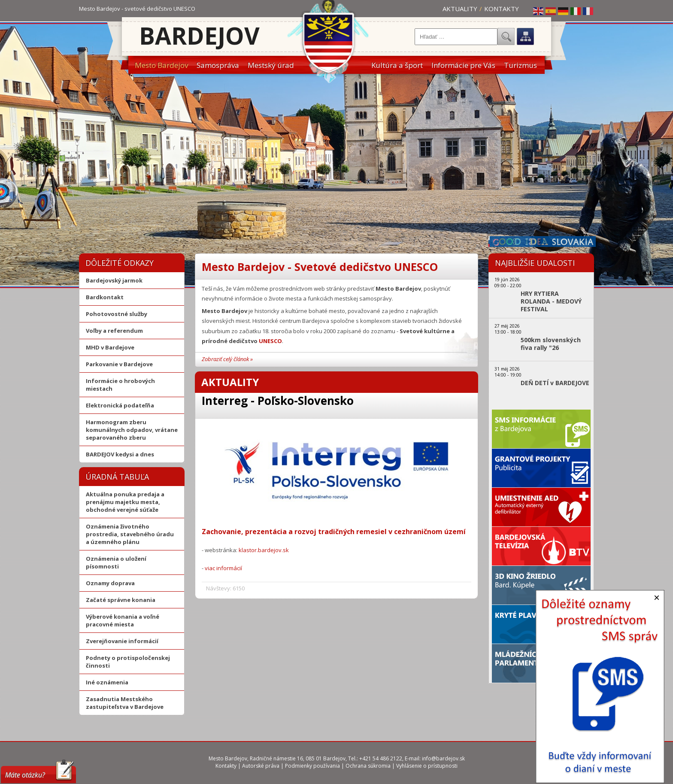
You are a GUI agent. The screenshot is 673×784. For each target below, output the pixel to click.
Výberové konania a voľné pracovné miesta (123, 620)
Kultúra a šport (397, 65)
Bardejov (199, 35)
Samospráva (218, 65)
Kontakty (502, 9)
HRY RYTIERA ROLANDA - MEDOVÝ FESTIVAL (551, 301)
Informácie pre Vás (463, 65)
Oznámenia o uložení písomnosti (116, 562)
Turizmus (520, 65)
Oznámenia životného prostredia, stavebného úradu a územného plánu (130, 534)
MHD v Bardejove (110, 347)
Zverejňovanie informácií (122, 641)
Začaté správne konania (121, 600)
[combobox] (456, 37)
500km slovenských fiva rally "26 (551, 344)
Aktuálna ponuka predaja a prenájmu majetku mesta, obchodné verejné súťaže (125, 502)
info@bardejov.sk (443, 758)
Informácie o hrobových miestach (120, 385)
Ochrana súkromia (368, 766)
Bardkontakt (105, 297)
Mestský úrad (271, 65)
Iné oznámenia (107, 682)
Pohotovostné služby (117, 314)
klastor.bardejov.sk (264, 550)
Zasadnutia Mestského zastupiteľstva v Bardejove (125, 703)
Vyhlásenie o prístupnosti (427, 766)
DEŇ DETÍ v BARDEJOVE (555, 383)
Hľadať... (506, 36)
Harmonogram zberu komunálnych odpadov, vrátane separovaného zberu (132, 430)
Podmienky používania (312, 766)
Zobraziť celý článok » (227, 359)
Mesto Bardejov (161, 65)
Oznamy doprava (110, 583)
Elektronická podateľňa (120, 405)
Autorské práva (261, 766)
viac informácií (223, 568)
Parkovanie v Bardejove (119, 364)
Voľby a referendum (114, 331)
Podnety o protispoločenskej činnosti (128, 662)
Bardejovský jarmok (114, 280)
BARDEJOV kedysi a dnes (120, 454)
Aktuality (460, 9)
